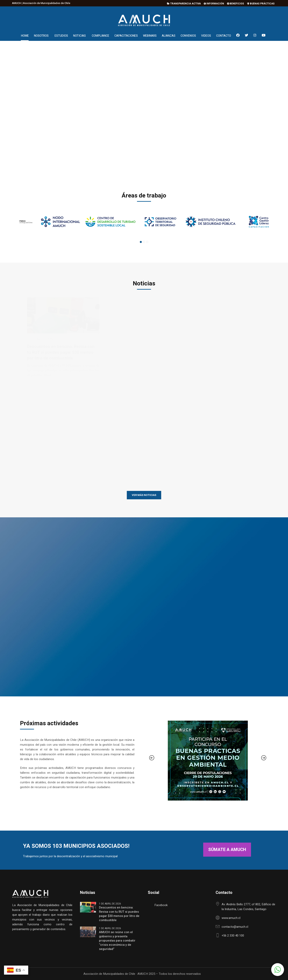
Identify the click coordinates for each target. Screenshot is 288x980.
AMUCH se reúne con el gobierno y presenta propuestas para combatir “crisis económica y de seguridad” (117, 941)
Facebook (161, 905)
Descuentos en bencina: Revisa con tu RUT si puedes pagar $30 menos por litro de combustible (119, 914)
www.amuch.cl (231, 918)
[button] (278, 970)
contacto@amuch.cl (235, 927)
